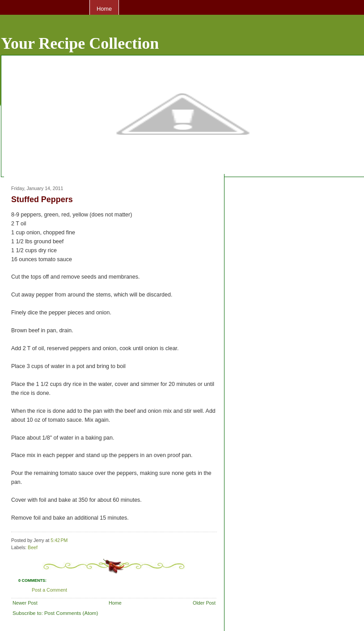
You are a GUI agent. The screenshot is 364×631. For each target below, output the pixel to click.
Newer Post (25, 603)
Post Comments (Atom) (71, 613)
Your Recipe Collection (80, 43)
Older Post (204, 603)
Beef (33, 547)
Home (104, 9)
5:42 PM (59, 540)
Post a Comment (49, 590)
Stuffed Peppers (42, 199)
